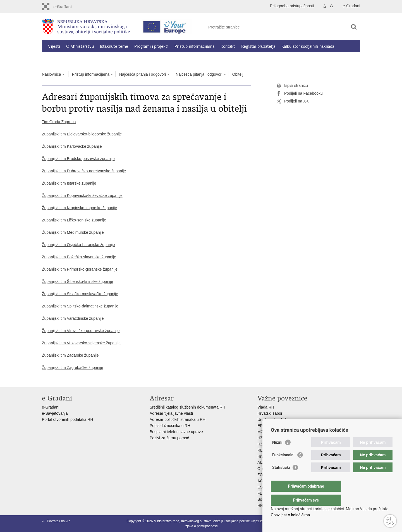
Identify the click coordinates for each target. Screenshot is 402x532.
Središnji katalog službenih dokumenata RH (187, 407)
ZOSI (262, 475)
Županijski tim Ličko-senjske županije (74, 220)
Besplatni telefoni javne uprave (176, 432)
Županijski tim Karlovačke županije (72, 146)
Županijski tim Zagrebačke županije (72, 368)
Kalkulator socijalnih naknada (308, 46)
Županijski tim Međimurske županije (73, 232)
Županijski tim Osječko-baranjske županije (78, 245)
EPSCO (264, 426)
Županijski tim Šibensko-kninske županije (77, 281)
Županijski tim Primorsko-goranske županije (80, 269)
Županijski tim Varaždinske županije (73, 318)
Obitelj (238, 74)
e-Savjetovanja (55, 413)
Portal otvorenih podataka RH (68, 419)
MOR (262, 432)
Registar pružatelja (258, 46)
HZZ (261, 438)
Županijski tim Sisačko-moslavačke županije (80, 294)
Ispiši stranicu (292, 86)
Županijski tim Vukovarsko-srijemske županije (81, 343)
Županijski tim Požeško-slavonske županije (79, 257)
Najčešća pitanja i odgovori (143, 74)
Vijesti (54, 46)
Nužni (277, 454)
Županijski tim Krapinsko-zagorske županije (79, 208)
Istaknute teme (114, 46)
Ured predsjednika (273, 419)
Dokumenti (58, 59)
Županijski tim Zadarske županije (70, 355)
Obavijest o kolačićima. (291, 515)
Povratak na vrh (59, 521)
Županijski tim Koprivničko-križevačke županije (82, 195)
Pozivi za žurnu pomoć (169, 438)
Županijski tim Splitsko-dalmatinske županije (80, 306)
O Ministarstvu (80, 46)
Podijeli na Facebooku (300, 94)
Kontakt (228, 46)
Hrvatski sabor (270, 413)
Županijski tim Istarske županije (69, 183)
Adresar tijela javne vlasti (171, 413)
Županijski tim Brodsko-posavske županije (78, 159)
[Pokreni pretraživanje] (354, 27)
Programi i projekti (151, 46)
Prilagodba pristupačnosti (292, 6)
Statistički (281, 479)
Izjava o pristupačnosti (201, 526)
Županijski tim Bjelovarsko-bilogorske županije (82, 134)
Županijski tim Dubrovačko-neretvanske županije (84, 171)
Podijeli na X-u (293, 101)
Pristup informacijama (194, 46)
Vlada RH (266, 407)
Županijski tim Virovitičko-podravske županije (81, 331)
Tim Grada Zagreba (59, 122)
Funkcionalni (283, 466)
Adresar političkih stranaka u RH (178, 419)
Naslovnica (51, 74)
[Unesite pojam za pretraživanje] (276, 27)
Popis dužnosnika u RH (170, 426)
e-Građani (351, 6)
